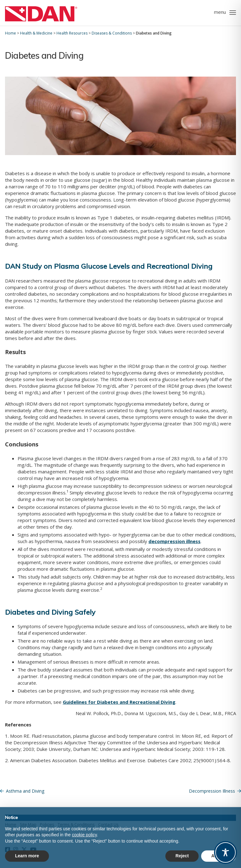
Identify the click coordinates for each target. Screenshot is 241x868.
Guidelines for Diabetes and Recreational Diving (119, 702)
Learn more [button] (27, 856)
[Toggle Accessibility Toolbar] (225, 852)
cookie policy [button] (84, 835)
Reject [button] (182, 856)
